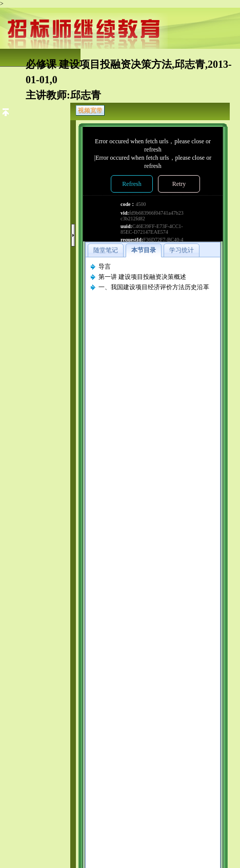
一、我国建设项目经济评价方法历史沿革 (154, 287)
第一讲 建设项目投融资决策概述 (142, 277)
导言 (105, 267)
